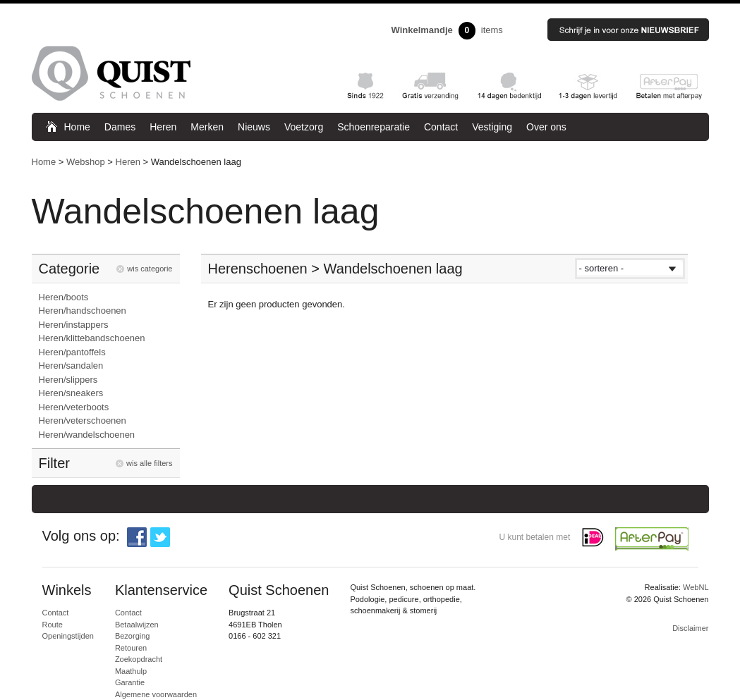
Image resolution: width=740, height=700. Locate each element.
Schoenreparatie (374, 127)
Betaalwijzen (137, 625)
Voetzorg (304, 127)
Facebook (137, 537)
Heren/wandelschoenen (87, 435)
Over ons (546, 127)
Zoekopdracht (139, 659)
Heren (163, 127)
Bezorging (133, 636)
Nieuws (254, 127)
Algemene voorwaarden (156, 694)
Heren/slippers (68, 380)
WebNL (696, 587)
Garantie (130, 682)
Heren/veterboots (74, 407)
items (447, 31)
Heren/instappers (74, 325)
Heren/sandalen (71, 366)
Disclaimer (690, 628)
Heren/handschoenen (83, 311)
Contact (441, 127)
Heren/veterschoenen (83, 420)
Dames (120, 127)
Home (77, 127)
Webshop (86, 162)
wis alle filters (149, 463)
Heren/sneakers (71, 393)
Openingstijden (68, 636)
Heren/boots (64, 297)
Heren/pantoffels (72, 352)
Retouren (131, 648)
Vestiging (492, 127)
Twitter (160, 537)
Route (53, 625)
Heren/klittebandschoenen (92, 338)
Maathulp (131, 671)
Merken (207, 127)
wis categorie (150, 269)
